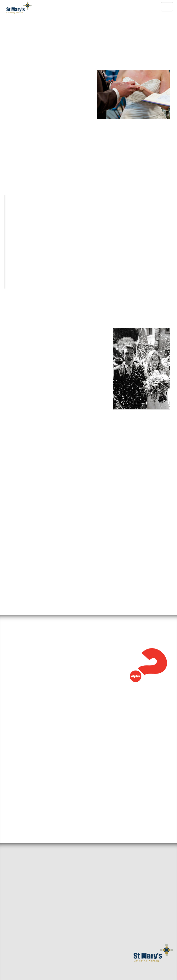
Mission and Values (24, 900)
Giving (11, 918)
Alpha (17, 619)
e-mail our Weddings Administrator (47, 309)
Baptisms (13, 909)
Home (10, 834)
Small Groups (18, 863)
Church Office (46, 351)
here (42, 429)
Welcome (13, 843)
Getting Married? (22, 891)
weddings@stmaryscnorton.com (110, 575)
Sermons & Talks (21, 871)
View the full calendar (33, 774)
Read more (15, 671)
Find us (12, 851)
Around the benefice (26, 880)
